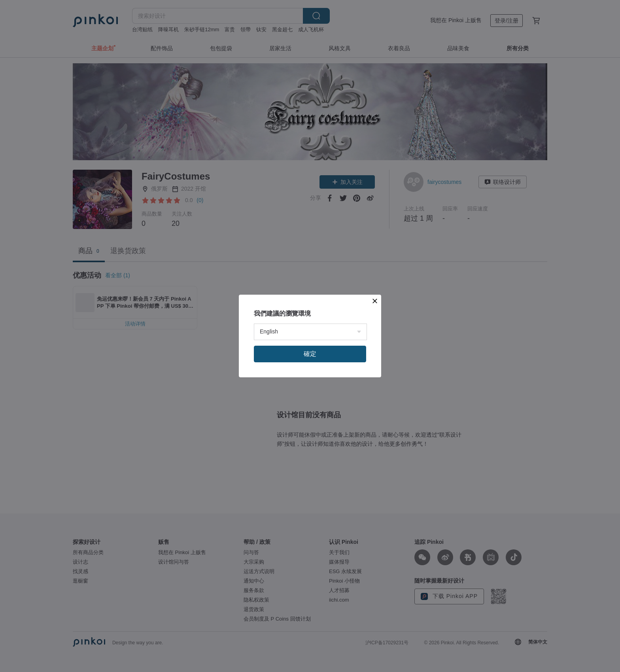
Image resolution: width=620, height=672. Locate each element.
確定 (310, 354)
